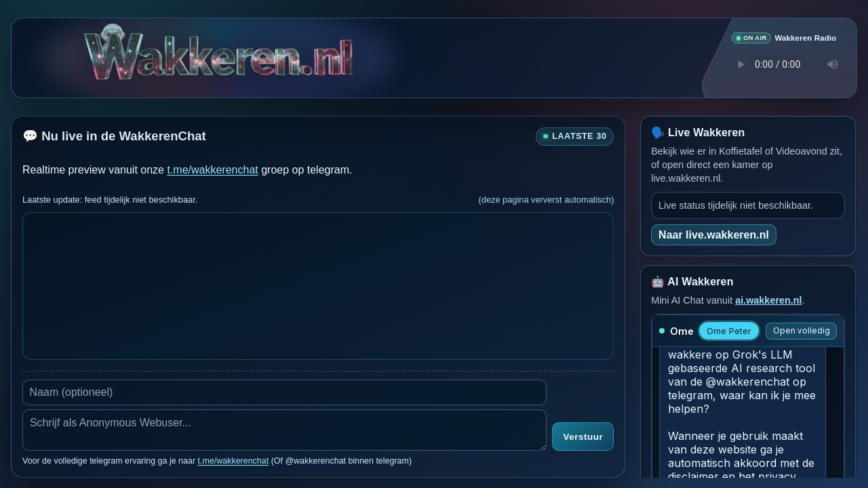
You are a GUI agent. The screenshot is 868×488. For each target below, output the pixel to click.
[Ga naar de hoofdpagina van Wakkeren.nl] (218, 58)
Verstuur (583, 437)
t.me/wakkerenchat (212, 169)
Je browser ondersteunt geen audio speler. (784, 64)
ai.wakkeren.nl (768, 300)
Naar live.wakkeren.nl (714, 234)
